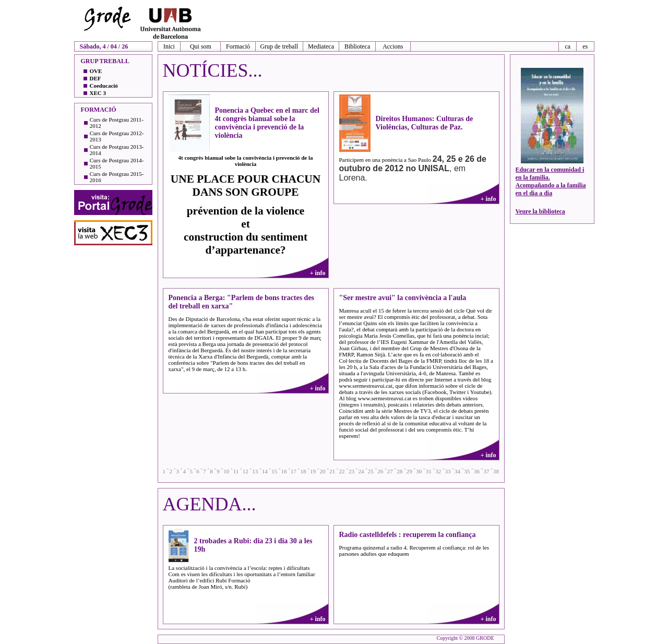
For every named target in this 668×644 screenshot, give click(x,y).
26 (380, 471)
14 (265, 471)
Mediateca (321, 46)
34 (457, 471)
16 (284, 471)
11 (236, 471)
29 (409, 471)
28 (399, 471)
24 (361, 471)
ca (568, 46)
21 (332, 471)
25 (371, 471)
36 (477, 471)
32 (438, 471)
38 (496, 471)
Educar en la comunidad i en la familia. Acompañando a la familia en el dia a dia (551, 181)
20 (323, 471)
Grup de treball (279, 46)
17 (294, 471)
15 (274, 471)
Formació (238, 46)
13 (255, 471)
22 (342, 471)
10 (226, 471)
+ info (318, 273)
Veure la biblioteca (540, 211)
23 (351, 471)
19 (313, 471)
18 (303, 471)
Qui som (201, 46)
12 (246, 471)
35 (467, 471)
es (585, 46)
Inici (169, 46)
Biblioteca (357, 46)
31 (429, 471)
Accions (393, 46)
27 (390, 471)
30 (419, 471)
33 (448, 471)
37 (486, 471)
